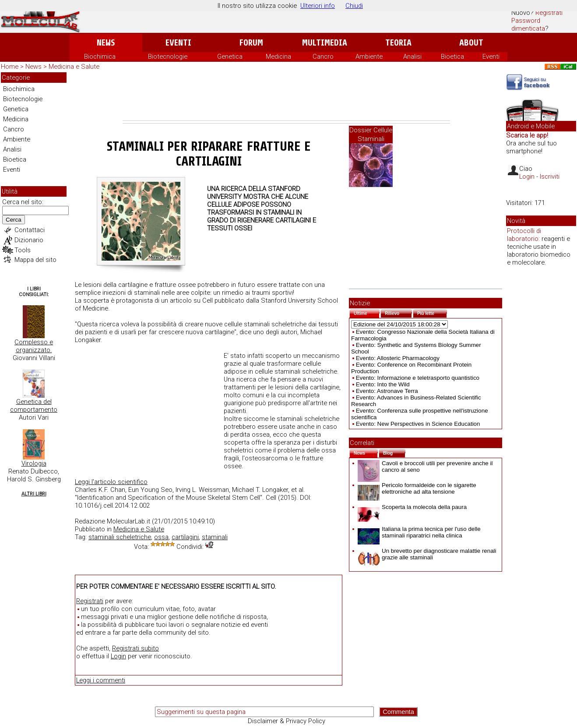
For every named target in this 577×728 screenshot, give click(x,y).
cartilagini (185, 537)
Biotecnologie (168, 57)
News (106, 43)
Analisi (412, 57)
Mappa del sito (35, 260)
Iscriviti (550, 177)
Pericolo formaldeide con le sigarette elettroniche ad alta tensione (417, 488)
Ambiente (369, 57)
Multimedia (325, 43)
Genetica (230, 57)
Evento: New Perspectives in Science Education (418, 424)
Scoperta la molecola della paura (412, 507)
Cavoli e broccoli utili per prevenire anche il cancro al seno (425, 466)
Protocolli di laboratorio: (524, 235)
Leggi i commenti (101, 680)
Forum (251, 43)
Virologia (34, 463)
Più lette (432, 313)
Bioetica (452, 57)
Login (118, 656)
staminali (215, 537)
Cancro (323, 57)
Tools (23, 250)
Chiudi (354, 6)
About (471, 43)
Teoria (398, 43)
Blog (394, 452)
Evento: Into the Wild (383, 384)
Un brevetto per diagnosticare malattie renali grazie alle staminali (427, 554)
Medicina (278, 57)
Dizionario (29, 240)
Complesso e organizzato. (34, 346)
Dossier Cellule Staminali (371, 134)
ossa (161, 537)
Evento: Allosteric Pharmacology (398, 358)
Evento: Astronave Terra (387, 391)
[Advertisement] (286, 96)
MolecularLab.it (128, 521)
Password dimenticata (528, 25)
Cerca (14, 220)
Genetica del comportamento (34, 406)
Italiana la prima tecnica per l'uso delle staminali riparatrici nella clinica (419, 532)
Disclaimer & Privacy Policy (287, 721)
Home (10, 67)
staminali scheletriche (120, 537)
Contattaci (30, 230)
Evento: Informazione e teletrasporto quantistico (418, 378)
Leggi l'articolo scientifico (111, 482)
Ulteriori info (318, 6)
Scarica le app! (527, 135)
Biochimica (100, 57)
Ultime (367, 313)
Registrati (549, 13)
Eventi (178, 43)
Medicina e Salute (74, 67)
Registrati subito (135, 648)
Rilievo (398, 313)
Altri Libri (34, 494)
